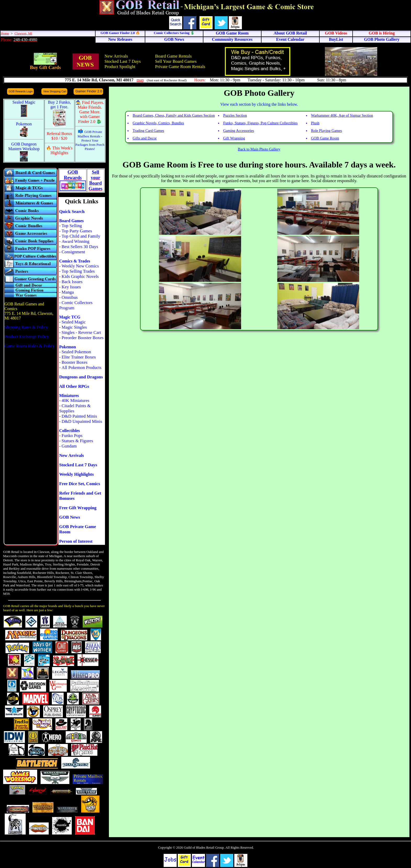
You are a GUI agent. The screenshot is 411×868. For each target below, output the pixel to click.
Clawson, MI (23, 33)
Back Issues (72, 282)
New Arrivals (116, 56)
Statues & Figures (77, 441)
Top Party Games (77, 231)
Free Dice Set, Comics (80, 484)
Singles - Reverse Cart (81, 332)
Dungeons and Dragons (81, 377)
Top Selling (72, 226)
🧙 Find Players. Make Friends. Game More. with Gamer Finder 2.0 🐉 (90, 112)
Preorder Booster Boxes (82, 338)
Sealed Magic (74, 322)
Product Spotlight (120, 67)
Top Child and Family (81, 236)
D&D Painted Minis (79, 416)
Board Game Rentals (174, 56)
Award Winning (75, 241)
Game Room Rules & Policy (30, 346)
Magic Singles (74, 327)
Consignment (73, 252)
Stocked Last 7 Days (123, 61)
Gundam (69, 446)
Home (5, 33)
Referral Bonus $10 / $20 (59, 136)
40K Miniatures (75, 401)
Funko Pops (72, 436)
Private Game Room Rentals (180, 67)
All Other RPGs (74, 386)
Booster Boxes (74, 362)
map (140, 80)
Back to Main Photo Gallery (259, 149)
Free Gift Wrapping (78, 508)
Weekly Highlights (76, 474)
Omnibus (70, 297)
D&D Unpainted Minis (82, 421)
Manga (68, 292)
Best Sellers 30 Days (80, 247)
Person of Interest (76, 541)
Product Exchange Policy (27, 337)
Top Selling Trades (78, 271)
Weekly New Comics (80, 266)
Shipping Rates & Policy (26, 327)
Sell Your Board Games (176, 61)
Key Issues (71, 287)
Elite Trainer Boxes (79, 357)
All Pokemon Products (81, 368)
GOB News (70, 517)
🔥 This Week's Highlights (59, 150)
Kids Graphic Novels (80, 276)
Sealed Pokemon (76, 352)
